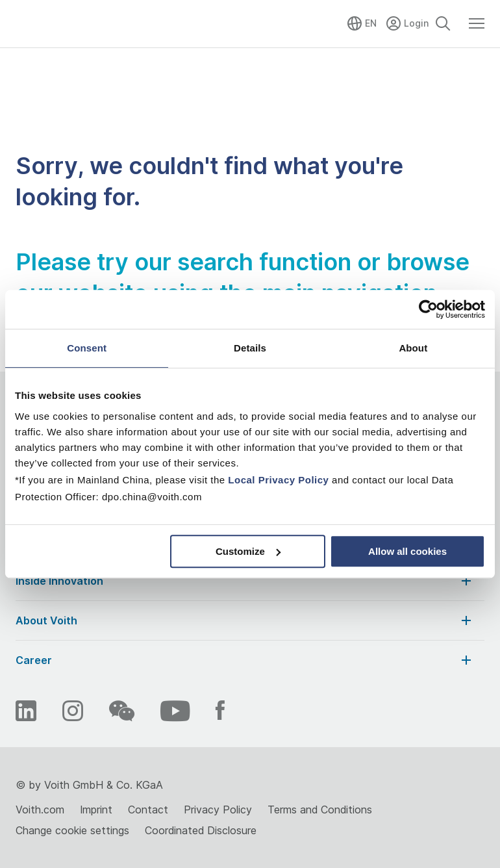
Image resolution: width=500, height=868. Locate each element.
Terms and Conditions (320, 810)
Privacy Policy (218, 810)
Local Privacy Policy (278, 480)
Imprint (96, 810)
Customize (248, 551)
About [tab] (413, 348)
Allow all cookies (407, 551)
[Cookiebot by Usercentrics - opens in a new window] (428, 309)
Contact (148, 810)
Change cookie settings (72, 830)
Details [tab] (250, 348)
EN (371, 23)
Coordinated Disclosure (201, 830)
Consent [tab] (87, 348)
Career (245, 660)
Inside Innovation (245, 581)
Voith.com (40, 810)
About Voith (245, 620)
